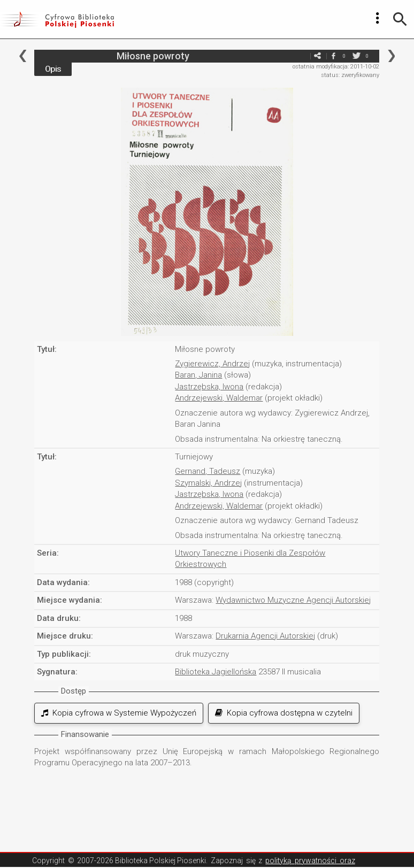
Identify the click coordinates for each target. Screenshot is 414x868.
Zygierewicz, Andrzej (212, 364)
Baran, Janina (198, 375)
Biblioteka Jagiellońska (216, 672)
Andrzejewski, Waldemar (219, 398)
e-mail (301, 56)
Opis (53, 69)
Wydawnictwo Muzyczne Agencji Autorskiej (293, 600)
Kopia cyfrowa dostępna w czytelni (284, 713)
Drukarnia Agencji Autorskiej (265, 636)
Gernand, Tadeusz (208, 471)
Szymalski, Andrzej (208, 483)
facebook (333, 56)
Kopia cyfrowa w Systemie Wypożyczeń (119, 713)
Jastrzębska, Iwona (209, 387)
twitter (356, 56)
